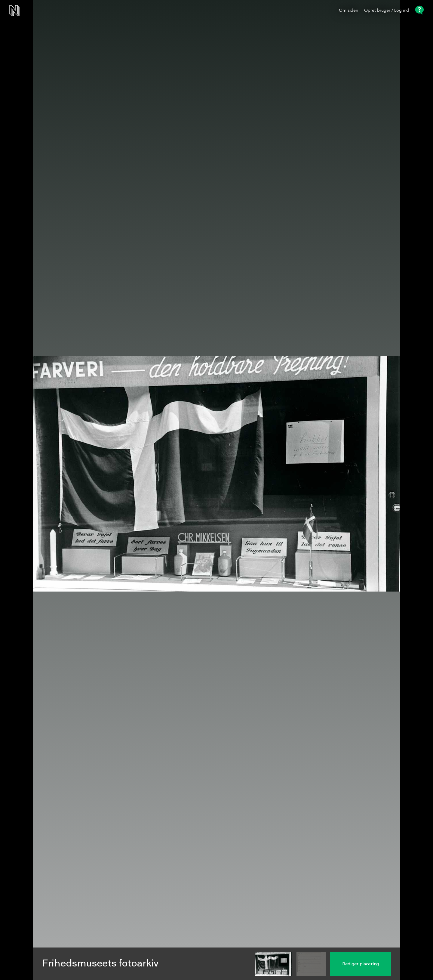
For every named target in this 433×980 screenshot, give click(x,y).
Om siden (349, 11)
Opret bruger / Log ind (387, 11)
